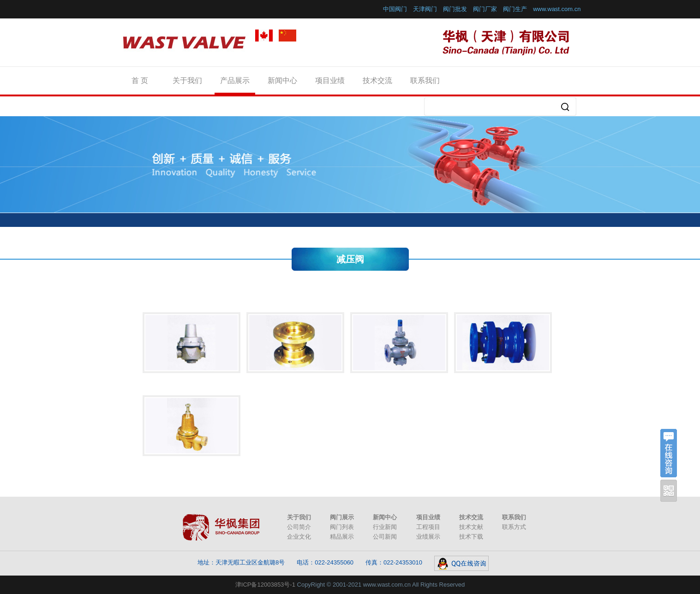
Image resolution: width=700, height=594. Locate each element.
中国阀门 (395, 9)
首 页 (140, 80)
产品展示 (235, 80)
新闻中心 (282, 80)
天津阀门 (425, 9)
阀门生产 (515, 9)
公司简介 (299, 527)
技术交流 (377, 80)
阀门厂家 (485, 9)
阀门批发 (455, 9)
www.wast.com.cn (557, 9)
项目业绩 (330, 80)
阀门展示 (342, 517)
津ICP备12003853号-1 (265, 585)
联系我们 (425, 80)
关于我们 (187, 80)
